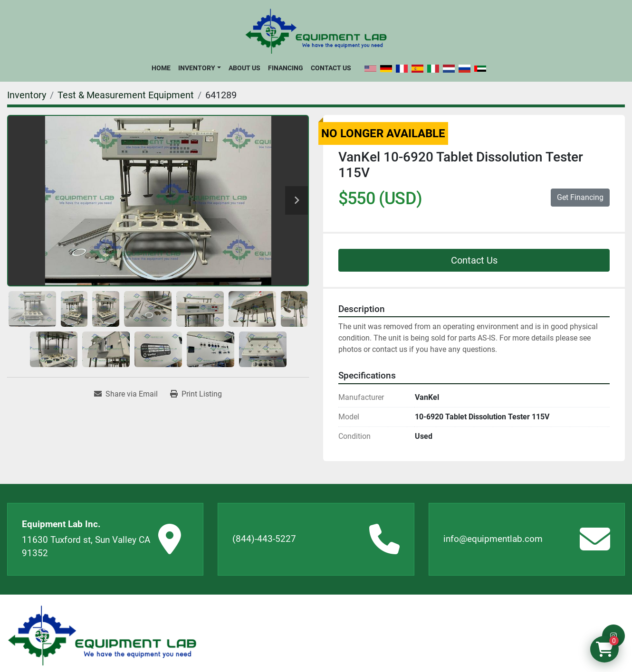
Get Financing (580, 197)
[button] (199, 68)
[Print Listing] (196, 394)
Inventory (197, 68)
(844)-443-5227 (264, 539)
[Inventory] (27, 95)
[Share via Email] (126, 394)
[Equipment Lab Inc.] (102, 636)
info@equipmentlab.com (493, 539)
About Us (244, 68)
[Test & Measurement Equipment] (126, 95)
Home (161, 68)
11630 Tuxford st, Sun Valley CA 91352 (86, 547)
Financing (286, 68)
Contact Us (331, 68)
